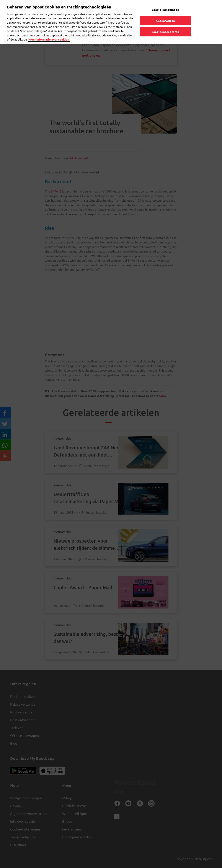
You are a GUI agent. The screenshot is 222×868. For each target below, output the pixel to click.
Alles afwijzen (165, 21)
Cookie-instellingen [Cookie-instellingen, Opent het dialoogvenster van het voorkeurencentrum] (165, 10)
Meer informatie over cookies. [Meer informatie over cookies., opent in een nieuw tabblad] (49, 39)
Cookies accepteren (165, 32)
